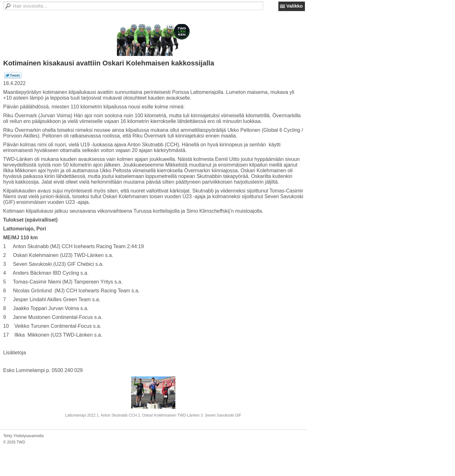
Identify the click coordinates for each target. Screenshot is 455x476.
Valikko (294, 6)
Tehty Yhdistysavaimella (23, 436)
